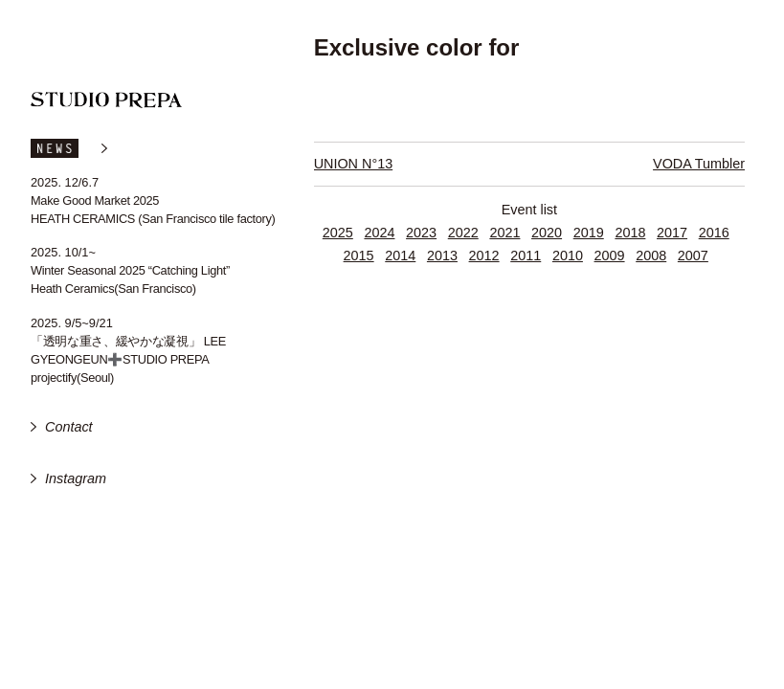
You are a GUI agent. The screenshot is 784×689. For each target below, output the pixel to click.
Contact (69, 427)
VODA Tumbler (699, 164)
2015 (359, 256)
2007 (693, 256)
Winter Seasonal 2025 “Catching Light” (130, 270)
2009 (610, 256)
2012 (484, 256)
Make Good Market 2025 (95, 200)
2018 (630, 233)
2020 (547, 233)
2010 (568, 256)
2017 (672, 233)
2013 (442, 256)
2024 (379, 233)
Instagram (76, 478)
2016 (714, 233)
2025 (338, 233)
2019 (589, 233)
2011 (526, 256)
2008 (651, 256)
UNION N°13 (354, 164)
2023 (421, 233)
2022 (463, 233)
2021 (504, 233)
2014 (400, 256)
